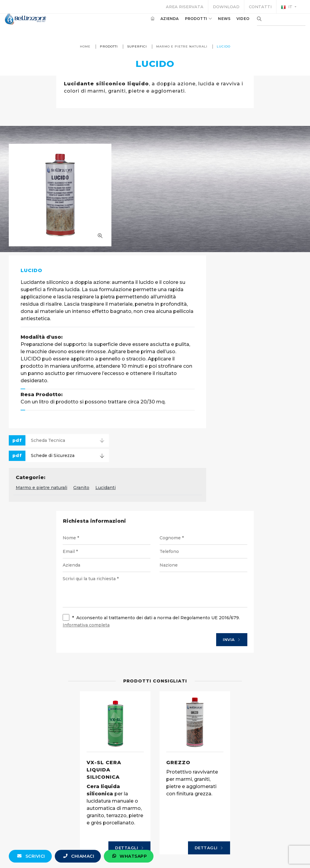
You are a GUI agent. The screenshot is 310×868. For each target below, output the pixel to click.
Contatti (260, 7)
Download (226, 7)
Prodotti (190, 24)
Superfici (137, 46)
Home (85, 46)
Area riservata (185, 7)
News (215, 24)
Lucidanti (206, 378)
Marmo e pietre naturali (181, 46)
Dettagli (129, 748)
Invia (228, 531)
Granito (182, 378)
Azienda (160, 24)
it (287, 7)
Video (234, 24)
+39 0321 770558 (189, 855)
